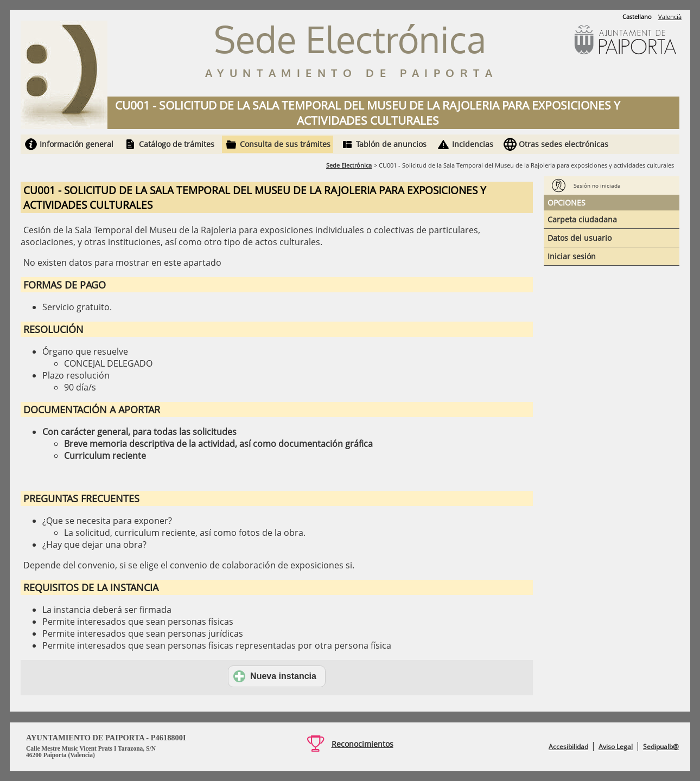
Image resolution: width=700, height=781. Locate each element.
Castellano (637, 17)
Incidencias (473, 144)
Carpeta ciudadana (582, 219)
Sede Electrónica (349, 165)
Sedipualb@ (661, 747)
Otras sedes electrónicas (564, 144)
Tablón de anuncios (391, 144)
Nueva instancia (275, 676)
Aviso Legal (616, 747)
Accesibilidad (568, 747)
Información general (77, 144)
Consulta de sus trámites (285, 144)
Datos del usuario (580, 238)
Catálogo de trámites (177, 144)
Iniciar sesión (572, 256)
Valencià (670, 17)
